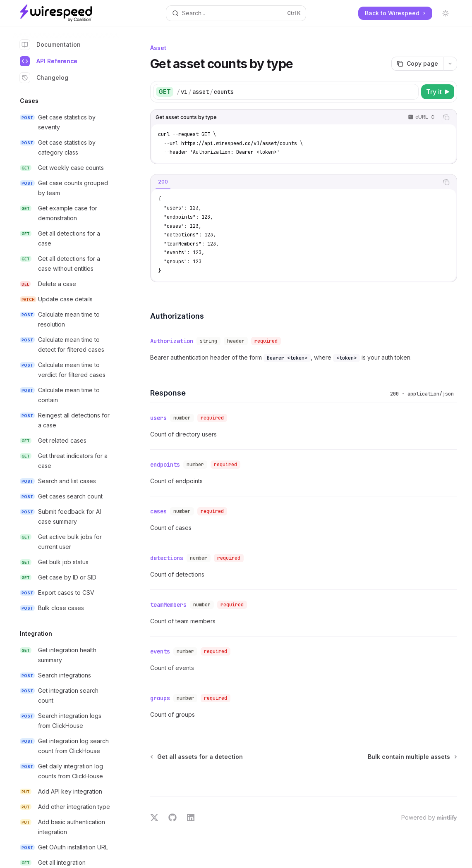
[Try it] (438, 92)
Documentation (50, 45)
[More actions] (450, 64)
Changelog (44, 78)
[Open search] (236, 13)
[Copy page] (417, 64)
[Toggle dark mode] (446, 13)
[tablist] (295, 182)
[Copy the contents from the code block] (446, 117)
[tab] (163, 182)
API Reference (49, 61)
